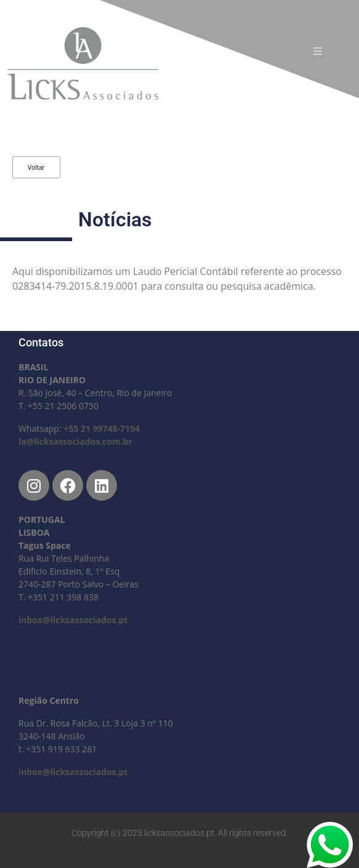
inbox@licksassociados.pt (73, 620)
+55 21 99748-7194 (102, 428)
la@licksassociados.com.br (75, 441)
